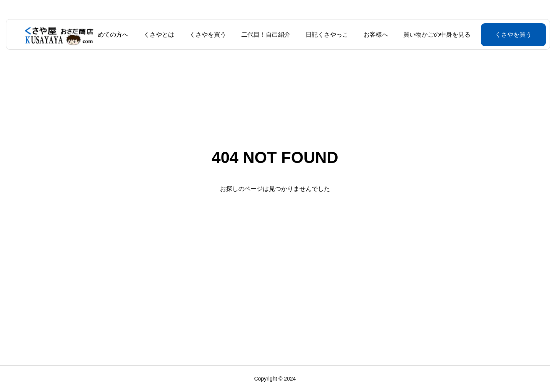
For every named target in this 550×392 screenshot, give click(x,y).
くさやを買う (205, 35)
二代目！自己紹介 (263, 35)
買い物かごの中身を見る (434, 35)
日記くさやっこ (324, 35)
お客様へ (373, 35)
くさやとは (156, 35)
